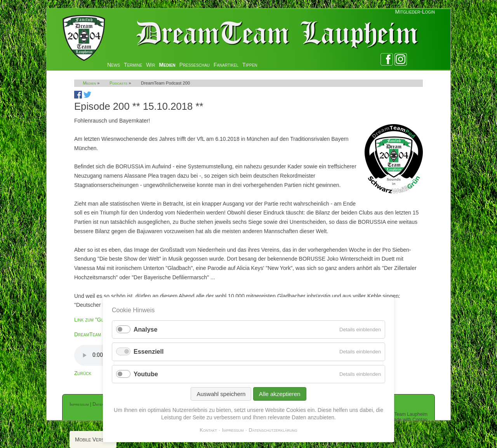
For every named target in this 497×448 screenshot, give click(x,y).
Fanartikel (226, 65)
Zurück (83, 373)
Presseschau (195, 65)
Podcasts (118, 83)
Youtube (146, 374)
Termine (133, 65)
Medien (167, 65)
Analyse (145, 330)
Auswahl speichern (221, 394)
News (114, 65)
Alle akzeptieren (280, 394)
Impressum (79, 404)
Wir (150, 65)
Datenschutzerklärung (273, 430)
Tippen (250, 65)
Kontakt (208, 430)
